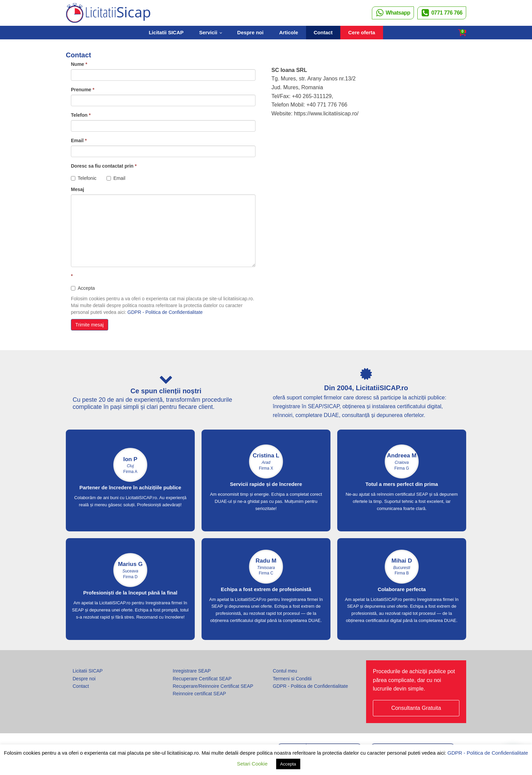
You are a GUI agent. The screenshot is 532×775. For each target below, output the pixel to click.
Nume (79, 64)
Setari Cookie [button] (252, 764)
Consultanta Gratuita (416, 708)
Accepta (83, 288)
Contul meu (285, 671)
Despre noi (250, 32)
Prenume (83, 90)
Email (79, 140)
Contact (323, 32)
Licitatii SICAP (166, 32)
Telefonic (84, 178)
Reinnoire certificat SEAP (199, 694)
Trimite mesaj (90, 325)
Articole (289, 32)
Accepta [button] (288, 764)
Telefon (81, 115)
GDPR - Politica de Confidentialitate (165, 312)
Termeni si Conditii (292, 679)
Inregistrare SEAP (192, 671)
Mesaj (78, 189)
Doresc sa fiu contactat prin (104, 166)
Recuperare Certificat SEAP (202, 679)
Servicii (208, 32)
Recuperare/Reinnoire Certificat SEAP (213, 686)
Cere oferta (362, 32)
